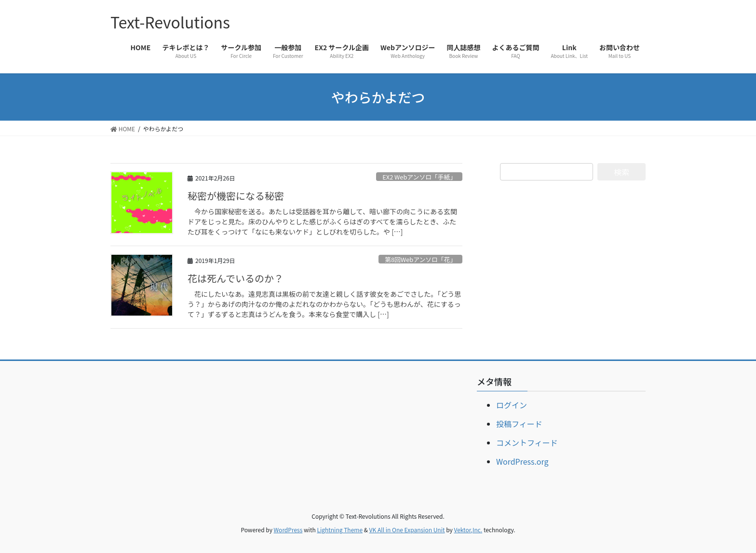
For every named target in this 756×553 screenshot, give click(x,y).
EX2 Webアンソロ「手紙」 (419, 177)
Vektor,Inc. (468, 530)
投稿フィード (519, 424)
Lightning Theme (340, 530)
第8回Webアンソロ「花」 (420, 259)
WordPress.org (522, 461)
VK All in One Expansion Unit (407, 530)
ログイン (512, 405)
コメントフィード (527, 442)
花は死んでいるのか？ (236, 278)
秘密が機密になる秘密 (236, 196)
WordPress (288, 530)
